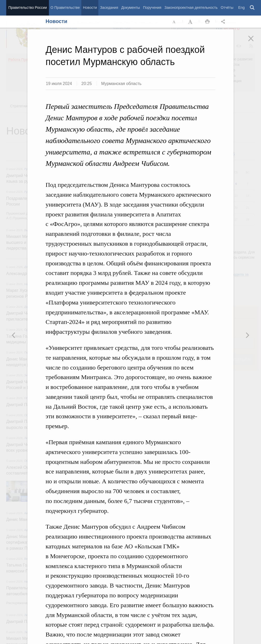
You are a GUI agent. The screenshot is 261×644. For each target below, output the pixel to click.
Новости (90, 8)
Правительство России (27, 8)
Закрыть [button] (255, 42)
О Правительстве (65, 8)
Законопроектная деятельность (191, 8)
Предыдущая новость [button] (247, 335)
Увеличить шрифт (191, 22)
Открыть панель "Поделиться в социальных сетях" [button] (224, 22)
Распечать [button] (207, 22)
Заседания (109, 8)
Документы (130, 8)
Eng (241, 8)
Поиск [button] (252, 8)
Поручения (152, 8)
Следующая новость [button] (14, 335)
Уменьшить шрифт (174, 22)
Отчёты (227, 8)
